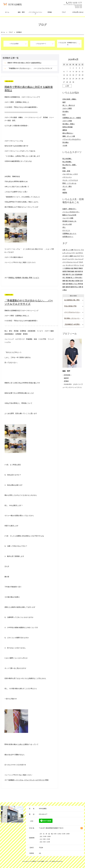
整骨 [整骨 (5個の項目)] (67, 274)
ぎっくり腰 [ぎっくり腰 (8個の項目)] (69, 250)
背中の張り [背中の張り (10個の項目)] (79, 278)
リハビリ (36, 278)
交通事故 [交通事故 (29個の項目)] (67, 268)
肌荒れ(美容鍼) (68, 127)
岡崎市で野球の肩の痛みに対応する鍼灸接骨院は (24, 63)
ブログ (64, 12)
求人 (64, 227)
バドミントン (67, 177)
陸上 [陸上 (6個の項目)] (77, 287)
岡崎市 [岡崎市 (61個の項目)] (76, 268)
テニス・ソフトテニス (70, 180)
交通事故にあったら (69, 234)
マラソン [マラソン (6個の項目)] (76, 265)
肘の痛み (66, 142)
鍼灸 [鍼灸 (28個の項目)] (64, 287)
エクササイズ (40, 780)
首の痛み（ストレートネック (74, 318)
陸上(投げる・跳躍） (70, 165)
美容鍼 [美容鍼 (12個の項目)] (68, 278)
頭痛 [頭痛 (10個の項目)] (80, 287)
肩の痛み (25, 278)
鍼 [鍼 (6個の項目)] (82, 284)
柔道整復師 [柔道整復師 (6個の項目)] (79, 274)
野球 (31, 278)
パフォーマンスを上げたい (72, 139)
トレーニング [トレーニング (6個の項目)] (79, 259)
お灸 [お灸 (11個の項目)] (64, 250)
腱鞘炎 (65, 130)
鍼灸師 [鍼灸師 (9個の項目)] (68, 287)
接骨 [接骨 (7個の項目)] (80, 271)
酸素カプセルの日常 (69, 215)
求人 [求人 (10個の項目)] (64, 278)
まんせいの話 (67, 224)
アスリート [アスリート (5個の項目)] (77, 250)
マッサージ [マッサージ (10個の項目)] (69, 265)
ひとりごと (66, 230)
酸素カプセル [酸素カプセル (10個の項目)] (73, 284)
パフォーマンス (29, 780)
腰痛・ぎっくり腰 (69, 136)
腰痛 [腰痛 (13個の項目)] (64, 281)
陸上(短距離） (67, 159)
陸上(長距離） (67, 162)
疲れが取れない (68, 133)
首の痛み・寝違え (69, 124)
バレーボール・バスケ (70, 174)
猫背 (64, 102)
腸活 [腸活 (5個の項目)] (67, 281)
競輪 (64, 168)
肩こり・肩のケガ (69, 105)
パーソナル (19, 780)
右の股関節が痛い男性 (72, 300)
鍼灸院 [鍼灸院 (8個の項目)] (73, 287)
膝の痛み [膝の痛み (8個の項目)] (72, 281)
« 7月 (67, 86)
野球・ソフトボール (69, 183)
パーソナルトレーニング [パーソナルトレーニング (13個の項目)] (70, 262)
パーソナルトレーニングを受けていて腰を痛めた (74, 312)
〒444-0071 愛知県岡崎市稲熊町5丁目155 (51, 828)
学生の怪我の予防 (70, 306)
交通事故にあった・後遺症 (72, 118)
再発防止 (11, 278)
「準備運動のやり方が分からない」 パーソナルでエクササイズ (30, 68)
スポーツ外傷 (67, 121)
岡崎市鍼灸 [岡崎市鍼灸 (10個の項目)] (71, 271)
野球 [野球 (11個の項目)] (80, 284)
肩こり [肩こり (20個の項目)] (73, 278)
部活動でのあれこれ (69, 221)
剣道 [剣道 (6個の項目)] (72, 268)
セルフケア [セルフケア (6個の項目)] (77, 256)
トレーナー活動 (68, 218)
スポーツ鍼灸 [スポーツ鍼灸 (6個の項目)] (69, 256)
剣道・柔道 (66, 171)
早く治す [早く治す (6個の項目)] (72, 274)
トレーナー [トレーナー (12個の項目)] (71, 259)
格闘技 (65, 193)
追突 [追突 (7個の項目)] (67, 284)
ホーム (7, 12)
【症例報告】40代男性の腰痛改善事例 (74, 324)
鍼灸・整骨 (21, 12)
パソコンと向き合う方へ (71, 212)
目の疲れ (66, 112)
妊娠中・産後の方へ (69, 209)
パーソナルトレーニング (35, 13)
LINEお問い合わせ (78, 12)
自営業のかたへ (68, 237)
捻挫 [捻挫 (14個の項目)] (76, 271)
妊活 (64, 115)
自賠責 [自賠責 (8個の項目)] (77, 281)
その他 (65, 146)
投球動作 (18, 278)
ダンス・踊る (67, 186)
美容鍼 (50, 12)
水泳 (64, 190)
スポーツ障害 (67, 108)
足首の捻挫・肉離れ (69, 99)
